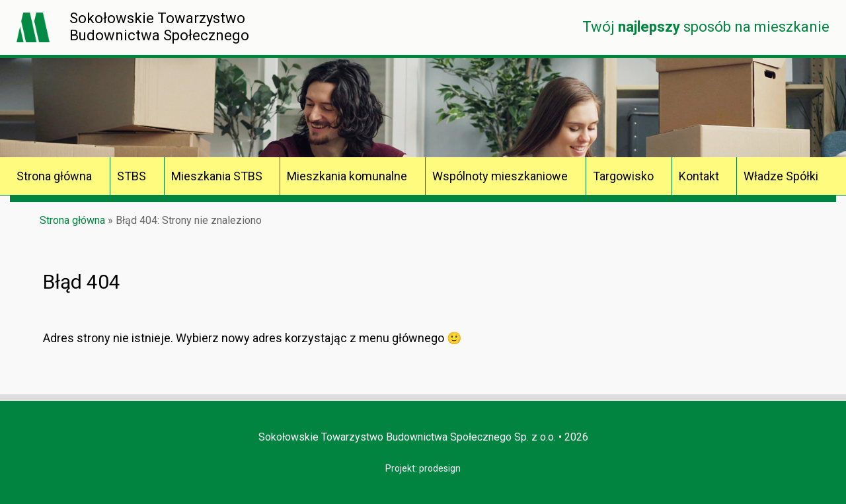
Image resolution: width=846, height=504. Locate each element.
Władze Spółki (781, 176)
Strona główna (54, 176)
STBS (132, 176)
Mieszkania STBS (217, 176)
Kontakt (699, 176)
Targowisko (623, 176)
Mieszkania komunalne (347, 176)
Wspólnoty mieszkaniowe (500, 176)
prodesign (440, 468)
